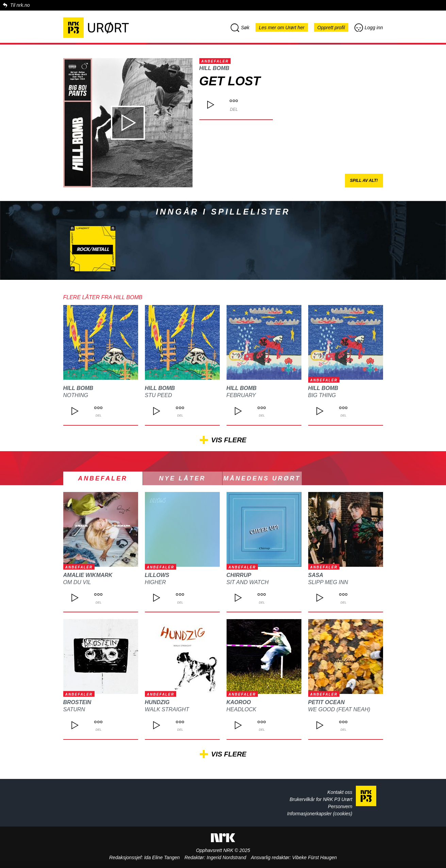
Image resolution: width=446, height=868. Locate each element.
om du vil (77, 582)
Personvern (340, 806)
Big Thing (322, 395)
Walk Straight (167, 709)
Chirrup (239, 575)
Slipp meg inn (328, 582)
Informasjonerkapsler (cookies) (320, 814)
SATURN (74, 709)
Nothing (76, 395)
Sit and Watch (248, 582)
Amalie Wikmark (88, 575)
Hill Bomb (214, 68)
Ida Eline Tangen (162, 857)
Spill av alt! (364, 181)
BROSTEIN (77, 702)
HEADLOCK (242, 709)
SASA (316, 575)
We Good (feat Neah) (339, 709)
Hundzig (157, 702)
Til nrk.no (20, 5)
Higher (155, 582)
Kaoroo (239, 702)
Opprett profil (331, 28)
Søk (240, 28)
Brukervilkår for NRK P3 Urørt (321, 799)
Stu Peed (159, 395)
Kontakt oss (340, 792)
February (241, 395)
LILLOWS (157, 575)
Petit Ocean (327, 702)
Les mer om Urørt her (282, 28)
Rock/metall (93, 250)
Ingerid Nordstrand (227, 857)
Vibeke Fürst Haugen (315, 857)
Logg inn (369, 28)
